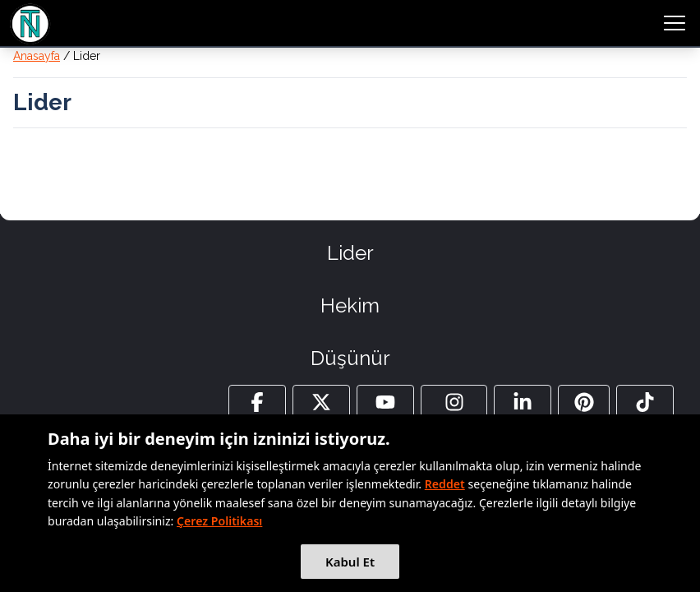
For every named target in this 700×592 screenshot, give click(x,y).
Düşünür (350, 358)
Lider (350, 253)
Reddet (445, 484)
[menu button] (675, 23)
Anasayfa (37, 56)
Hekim (350, 305)
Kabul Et (350, 562)
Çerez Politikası (219, 521)
